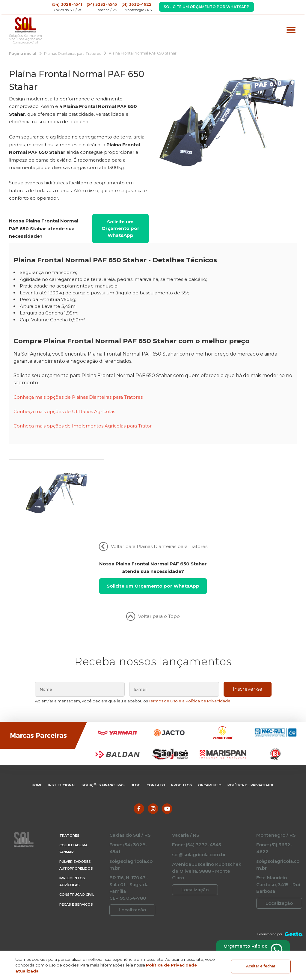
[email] (174, 717)
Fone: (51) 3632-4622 (274, 876)
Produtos (182, 813)
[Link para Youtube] (167, 836)
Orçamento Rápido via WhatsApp (250, 949)
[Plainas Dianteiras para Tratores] (73, 53)
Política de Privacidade (251, 813)
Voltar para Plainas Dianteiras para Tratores (153, 574)
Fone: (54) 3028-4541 (128, 876)
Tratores (69, 863)
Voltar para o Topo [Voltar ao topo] (153, 644)
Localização (132, 938)
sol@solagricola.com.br (131, 892)
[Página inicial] (23, 53)
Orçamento (210, 813)
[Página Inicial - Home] (25, 25)
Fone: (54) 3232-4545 (196, 873)
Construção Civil (77, 922)
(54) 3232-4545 (102, 4)
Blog (136, 813)
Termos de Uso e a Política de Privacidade (190, 728)
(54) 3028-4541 (67, 4)
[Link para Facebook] (139, 836)
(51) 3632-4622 (137, 4)
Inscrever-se (248, 717)
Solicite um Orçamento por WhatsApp (206, 7)
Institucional (62, 813)
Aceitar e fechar (261, 965)
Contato (156, 813)
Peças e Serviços (76, 932)
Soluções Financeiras (103, 813)
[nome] (80, 717)
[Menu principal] (291, 31)
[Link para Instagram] (153, 836)
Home (37, 813)
